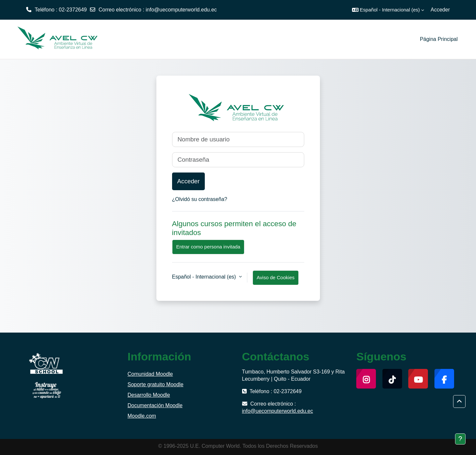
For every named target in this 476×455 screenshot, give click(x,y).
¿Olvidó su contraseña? (200, 199)
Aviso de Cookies (276, 277)
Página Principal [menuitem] (439, 39)
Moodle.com (142, 416)
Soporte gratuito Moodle (156, 384)
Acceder (440, 10)
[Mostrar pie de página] (460, 439)
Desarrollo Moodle (149, 395)
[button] (388, 10)
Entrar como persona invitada (208, 247)
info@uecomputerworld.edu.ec (181, 10)
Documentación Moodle (155, 405)
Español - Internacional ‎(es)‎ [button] (205, 277)
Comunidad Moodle (150, 374)
